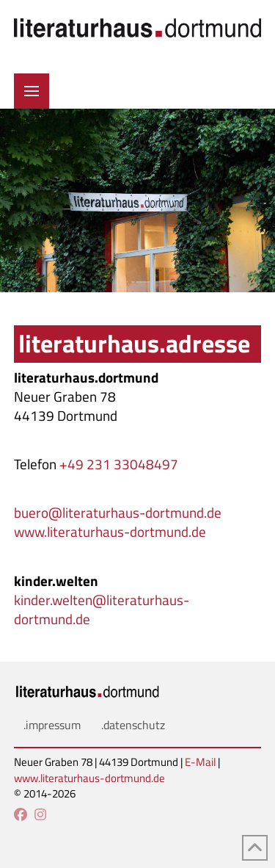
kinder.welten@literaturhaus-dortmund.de (102, 610)
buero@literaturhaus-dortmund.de (118, 513)
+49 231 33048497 (119, 464)
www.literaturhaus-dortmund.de (110, 532)
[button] (32, 91)
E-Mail (200, 762)
